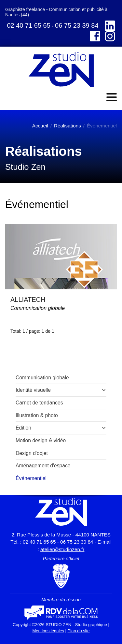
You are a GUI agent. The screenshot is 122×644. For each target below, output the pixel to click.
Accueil (40, 126)
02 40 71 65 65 (28, 25)
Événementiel (31, 478)
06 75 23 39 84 (77, 25)
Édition (23, 428)
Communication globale (38, 308)
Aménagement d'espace (43, 466)
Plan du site (79, 631)
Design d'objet (32, 453)
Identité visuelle (33, 390)
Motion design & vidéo (41, 440)
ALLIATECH (28, 300)
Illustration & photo (37, 415)
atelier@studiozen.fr (62, 549)
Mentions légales (48, 631)
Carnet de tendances (39, 403)
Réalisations (68, 126)
